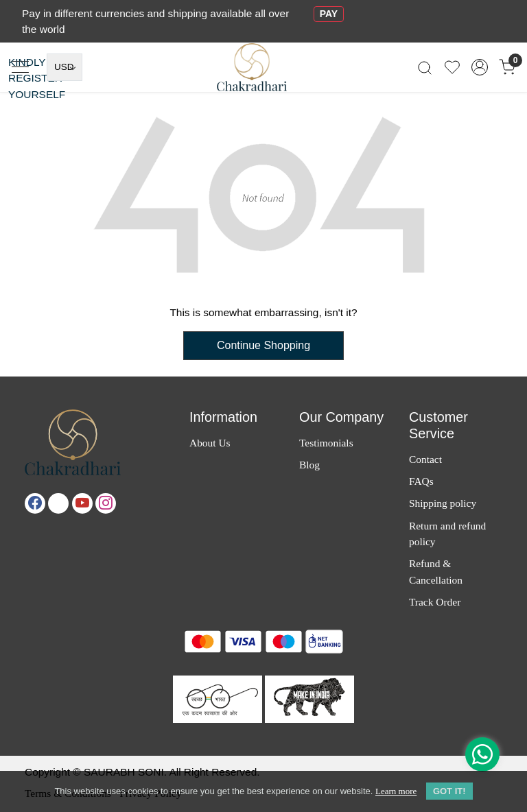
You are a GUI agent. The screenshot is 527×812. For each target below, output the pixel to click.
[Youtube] (82, 503)
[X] (58, 503)
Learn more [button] (396, 791)
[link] (425, 68)
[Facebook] (35, 503)
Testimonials (326, 443)
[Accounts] (480, 67)
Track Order (435, 602)
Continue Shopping (263, 345)
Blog (309, 465)
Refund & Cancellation (436, 571)
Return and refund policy (447, 534)
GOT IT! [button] (449, 791)
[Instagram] (106, 503)
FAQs (421, 481)
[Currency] (65, 67)
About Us (210, 443)
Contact (425, 459)
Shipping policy (443, 503)
